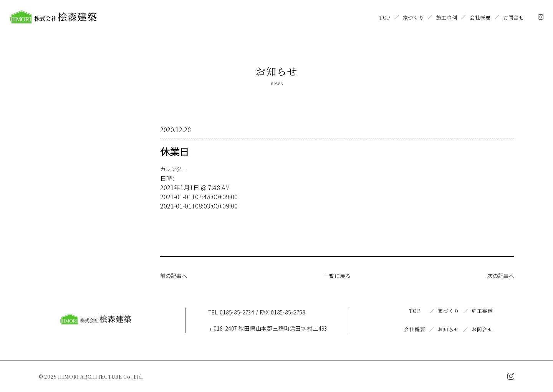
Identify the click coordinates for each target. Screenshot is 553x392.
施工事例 (447, 17)
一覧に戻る (337, 275)
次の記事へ (499, 275)
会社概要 (480, 17)
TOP (385, 17)
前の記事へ (176, 275)
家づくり (413, 17)
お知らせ (448, 329)
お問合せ (514, 17)
